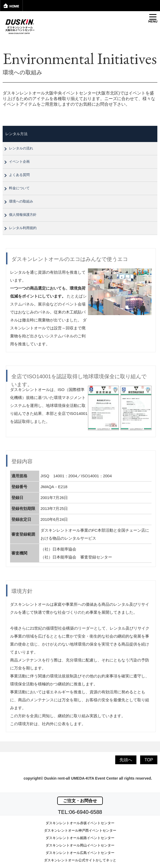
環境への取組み (21, 201)
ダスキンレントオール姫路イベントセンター (80, 838)
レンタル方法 (16, 134)
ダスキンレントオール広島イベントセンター (80, 853)
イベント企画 (19, 162)
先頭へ (126, 760)
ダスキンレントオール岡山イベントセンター (80, 845)
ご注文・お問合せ (80, 801)
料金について (19, 188)
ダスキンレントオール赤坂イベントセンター (80, 823)
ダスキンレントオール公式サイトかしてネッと (80, 860)
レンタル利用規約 (23, 228)
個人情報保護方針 (23, 215)
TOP (149, 760)
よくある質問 (19, 175)
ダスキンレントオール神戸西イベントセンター (80, 830)
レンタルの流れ (21, 148)
